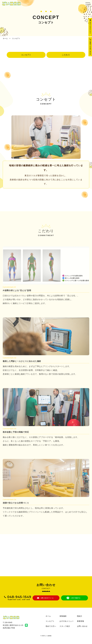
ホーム (5, 38)
